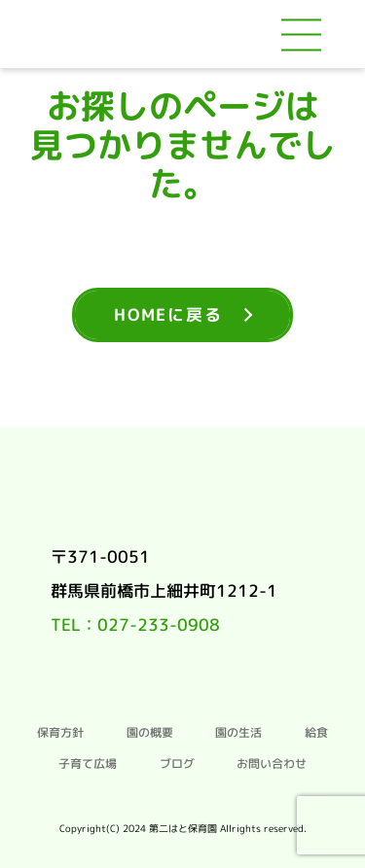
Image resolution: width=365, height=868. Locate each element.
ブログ (177, 764)
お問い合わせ (272, 764)
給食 (316, 733)
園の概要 (150, 733)
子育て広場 (88, 764)
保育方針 (60, 733)
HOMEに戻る (168, 314)
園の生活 (238, 733)
